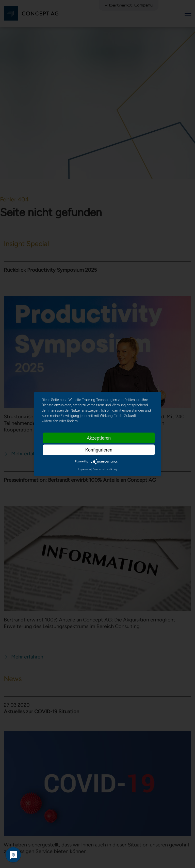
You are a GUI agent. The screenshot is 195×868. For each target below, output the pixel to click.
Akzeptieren (99, 438)
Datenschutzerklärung (105, 469)
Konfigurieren (99, 450)
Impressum (84, 469)
